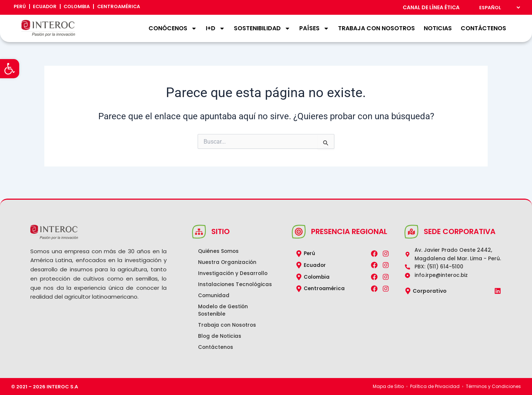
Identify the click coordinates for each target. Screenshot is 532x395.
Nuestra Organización (229, 255)
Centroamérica (129, 7)
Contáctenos (483, 28)
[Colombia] (299, 269)
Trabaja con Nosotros (376, 28)
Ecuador (48, 7)
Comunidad (215, 296)
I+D (215, 28)
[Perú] (299, 246)
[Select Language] (498, 7)
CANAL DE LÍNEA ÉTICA (431, 7)
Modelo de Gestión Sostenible (225, 310)
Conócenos (173, 28)
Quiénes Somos (220, 244)
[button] (10, 69)
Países (314, 28)
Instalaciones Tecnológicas (218, 281)
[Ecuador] (299, 258)
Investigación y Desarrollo (235, 266)
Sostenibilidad (262, 28)
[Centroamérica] (299, 281)
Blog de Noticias (221, 336)
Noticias (438, 28)
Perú (21, 7)
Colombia (84, 7)
